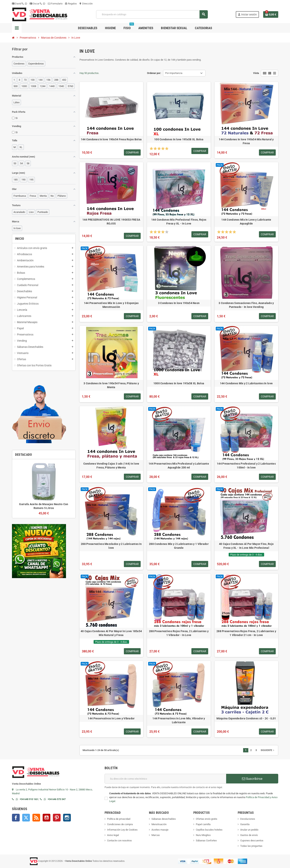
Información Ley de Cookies (122, 830)
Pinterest (57, 818)
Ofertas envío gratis (207, 819)
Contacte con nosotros (119, 840)
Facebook (16, 818)
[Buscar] (152, 14)
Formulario (55, 4)
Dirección (86, 4)
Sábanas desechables (164, 819)
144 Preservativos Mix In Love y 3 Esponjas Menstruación (111, 305)
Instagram (67, 818)
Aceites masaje (160, 830)
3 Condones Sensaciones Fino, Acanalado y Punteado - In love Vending (246, 305)
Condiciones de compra (120, 824)
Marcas (156, 835)
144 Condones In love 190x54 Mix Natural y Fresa (246, 141)
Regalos (71, 4)
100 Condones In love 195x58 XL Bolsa (179, 139)
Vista (256, 73)
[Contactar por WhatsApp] (18, 799)
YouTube (47, 818)
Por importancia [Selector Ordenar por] (174, 73)
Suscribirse (252, 779)
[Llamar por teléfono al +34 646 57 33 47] (42, 799)
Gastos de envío (249, 835)
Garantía (245, 824)
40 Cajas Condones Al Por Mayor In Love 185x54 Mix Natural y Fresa (111, 633)
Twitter (26, 818)
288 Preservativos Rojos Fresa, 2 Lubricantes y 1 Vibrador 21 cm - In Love (246, 633)
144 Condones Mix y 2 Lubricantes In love (246, 383)
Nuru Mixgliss (203, 835)
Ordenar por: (154, 73)
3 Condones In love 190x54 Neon (179, 303)
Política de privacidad (119, 819)
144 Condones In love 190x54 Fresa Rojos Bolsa (111, 139)
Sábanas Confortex (206, 840)
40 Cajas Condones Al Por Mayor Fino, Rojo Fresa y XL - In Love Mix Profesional (246, 546)
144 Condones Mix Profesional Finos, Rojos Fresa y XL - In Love (179, 222)
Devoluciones (248, 819)
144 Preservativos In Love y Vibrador (111, 718)
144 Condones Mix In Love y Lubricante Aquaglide (246, 222)
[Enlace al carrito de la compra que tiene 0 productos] (271, 14)
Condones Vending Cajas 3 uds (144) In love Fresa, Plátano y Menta (111, 466)
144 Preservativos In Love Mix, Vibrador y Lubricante (179, 720)
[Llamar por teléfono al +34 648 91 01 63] (14, 799)
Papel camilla (203, 824)
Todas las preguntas (251, 846)
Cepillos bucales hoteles (209, 830)
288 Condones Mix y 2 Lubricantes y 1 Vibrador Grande (179, 546)
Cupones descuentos (252, 840)
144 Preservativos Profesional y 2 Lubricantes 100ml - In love (246, 466)
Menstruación (159, 824)
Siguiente (268, 750)
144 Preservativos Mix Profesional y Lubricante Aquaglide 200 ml (179, 466)
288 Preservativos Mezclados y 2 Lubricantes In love (111, 546)
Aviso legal (113, 835)
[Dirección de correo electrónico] (165, 779)
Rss (36, 818)
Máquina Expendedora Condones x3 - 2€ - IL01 (246, 718)
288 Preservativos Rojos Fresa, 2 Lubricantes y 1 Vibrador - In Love (179, 633)
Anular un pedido (249, 830)
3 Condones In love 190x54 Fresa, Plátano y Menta (111, 385)
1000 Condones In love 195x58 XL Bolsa (179, 383)
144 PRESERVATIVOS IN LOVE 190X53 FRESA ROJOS (111, 222)
